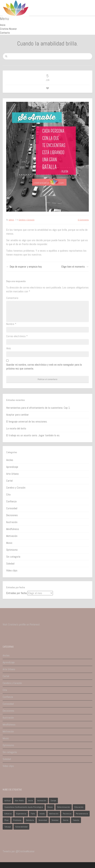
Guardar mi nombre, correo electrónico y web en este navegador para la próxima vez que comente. (44, 367)
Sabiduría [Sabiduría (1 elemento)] (30, 820)
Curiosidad (12, 508)
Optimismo (12, 550)
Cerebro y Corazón (27, 220)
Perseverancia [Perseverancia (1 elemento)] (82, 814)
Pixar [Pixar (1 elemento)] (7, 820)
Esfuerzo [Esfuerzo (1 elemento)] (8, 814)
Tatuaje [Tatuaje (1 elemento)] (8, 827)
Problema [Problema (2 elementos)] (17, 820)
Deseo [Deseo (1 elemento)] (50, 807)
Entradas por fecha (16, 593)
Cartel (9, 481)
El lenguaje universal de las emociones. (27, 422)
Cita (8, 494)
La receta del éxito (16, 428)
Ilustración (12, 522)
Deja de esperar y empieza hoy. (26, 267)
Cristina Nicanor (8, 29)
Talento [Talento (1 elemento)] (76, 820)
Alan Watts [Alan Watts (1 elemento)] (19, 801)
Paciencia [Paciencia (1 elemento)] (67, 814)
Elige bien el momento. (73, 267)
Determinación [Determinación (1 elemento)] (64, 807)
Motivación (12, 536)
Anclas (10, 460)
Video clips (12, 570)
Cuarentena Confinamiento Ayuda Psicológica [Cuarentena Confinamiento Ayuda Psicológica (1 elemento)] (24, 807)
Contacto (5, 33)
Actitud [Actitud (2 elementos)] (7, 801)
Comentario (12, 298)
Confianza (11, 501)
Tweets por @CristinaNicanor (19, 851)
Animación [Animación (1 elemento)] (42, 801)
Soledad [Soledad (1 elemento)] (55, 820)
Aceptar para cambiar (17, 415)
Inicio (3, 25)
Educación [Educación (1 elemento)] (79, 807)
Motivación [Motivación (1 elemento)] (54, 814)
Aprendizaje (12, 467)
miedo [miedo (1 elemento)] (42, 814)
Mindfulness (13, 529)
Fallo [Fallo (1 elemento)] (33, 814)
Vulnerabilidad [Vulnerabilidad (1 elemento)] (21, 827)
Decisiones (12, 515)
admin (11, 220)
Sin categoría (13, 557)
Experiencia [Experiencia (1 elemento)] (21, 814)
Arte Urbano (12, 474)
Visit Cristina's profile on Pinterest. (21, 624)
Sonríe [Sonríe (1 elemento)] (66, 820)
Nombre (11, 324)
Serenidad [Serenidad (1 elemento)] (43, 820)
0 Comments (83, 220)
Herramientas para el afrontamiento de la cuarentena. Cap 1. (38, 408)
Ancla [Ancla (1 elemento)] (31, 801)
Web (9, 348)
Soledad (10, 564)
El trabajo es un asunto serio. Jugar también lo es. (33, 435)
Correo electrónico (17, 336)
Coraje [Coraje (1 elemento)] (53, 801)
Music (9, 543)
